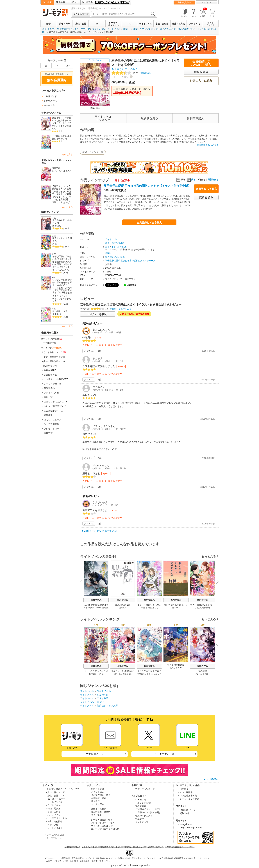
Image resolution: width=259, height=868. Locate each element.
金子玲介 (176, 608)
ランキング (52, 348)
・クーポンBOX (96, 804)
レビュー (74, 2)
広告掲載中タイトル (54, 411)
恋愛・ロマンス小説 (93, 152)
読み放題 (61, 2)
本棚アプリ (49, 433)
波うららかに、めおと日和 (62, 222)
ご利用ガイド (50, 96)
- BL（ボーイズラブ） (57, 799)
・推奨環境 (138, 819)
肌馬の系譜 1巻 (123, 605)
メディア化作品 (51, 393)
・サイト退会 (95, 815)
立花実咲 (198, 608)
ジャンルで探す (81, 14)
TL (130, 24)
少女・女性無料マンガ (54, 357)
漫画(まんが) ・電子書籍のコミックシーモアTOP (66, 29)
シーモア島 (87, 2)
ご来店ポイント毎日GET (56, 379)
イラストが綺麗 (119, 247)
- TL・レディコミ (55, 802)
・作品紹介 (183, 789)
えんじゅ (174, 668)
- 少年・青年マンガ (55, 792)
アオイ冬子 (131, 69)
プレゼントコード (53, 429)
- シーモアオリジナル (57, 818)
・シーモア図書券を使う (101, 820)
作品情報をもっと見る (208, 145)
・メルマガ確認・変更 (100, 795)
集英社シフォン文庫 (143, 29)
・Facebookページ (187, 810)
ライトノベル (146, 24)
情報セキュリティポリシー (112, 847)
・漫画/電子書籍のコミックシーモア (62, 789)
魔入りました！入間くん (62, 240)
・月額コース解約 (97, 809)
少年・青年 (65, 24)
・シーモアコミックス (188, 799)
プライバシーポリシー (91, 847)
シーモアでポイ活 (53, 384)
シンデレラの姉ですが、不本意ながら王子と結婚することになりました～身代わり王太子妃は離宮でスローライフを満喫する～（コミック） (62, 288)
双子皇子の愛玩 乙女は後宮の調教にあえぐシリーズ (130, 261)
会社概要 (68, 847)
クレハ (198, 674)
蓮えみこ (67, 171)
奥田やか (207, 608)
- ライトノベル (53, 805)
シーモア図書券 (51, 424)
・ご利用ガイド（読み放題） (147, 813)
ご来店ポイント (95, 754)
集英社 (126, 29)
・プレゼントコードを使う (102, 823)
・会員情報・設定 (97, 798)
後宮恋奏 (56, 168)
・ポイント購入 (96, 792)
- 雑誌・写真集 (53, 809)
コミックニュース (53, 420)
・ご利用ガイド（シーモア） (147, 809)
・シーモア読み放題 (54, 835)
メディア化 (194, 24)
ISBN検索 (169, 847)
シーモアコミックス (113, 24)
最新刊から (213, 180)
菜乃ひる (57, 270)
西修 (54, 244)
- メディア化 (52, 825)
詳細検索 (48, 415)
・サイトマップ (141, 822)
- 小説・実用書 (53, 812)
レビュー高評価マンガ (55, 406)
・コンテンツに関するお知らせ (104, 829)
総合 (48, 24)
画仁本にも (154, 608)
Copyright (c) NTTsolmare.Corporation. (129, 865)
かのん (65, 270)
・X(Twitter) (183, 813)
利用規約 (77, 847)
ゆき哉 (101, 674)
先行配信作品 (50, 375)
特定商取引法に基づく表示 (135, 847)
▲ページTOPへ (211, 779)
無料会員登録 (184, 3)
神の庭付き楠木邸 (176, 665)
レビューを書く (120, 77)
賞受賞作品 (49, 388)
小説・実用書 (162, 24)
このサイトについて (155, 847)
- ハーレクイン (53, 815)
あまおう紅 (57, 171)
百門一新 (117, 674)
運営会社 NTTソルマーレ (184, 847)
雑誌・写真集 (178, 24)
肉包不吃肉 (88, 608)
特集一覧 (48, 397)
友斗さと (144, 608)
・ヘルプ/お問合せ (142, 803)
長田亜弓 (57, 314)
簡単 (191, 180)
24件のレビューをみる (121, 309)
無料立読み (96, 600)
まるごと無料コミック (54, 352)
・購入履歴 (94, 801)
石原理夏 (105, 608)
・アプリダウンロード (144, 789)
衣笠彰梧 (141, 674)
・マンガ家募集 (185, 792)
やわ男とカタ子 (60, 311)
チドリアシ (58, 299)
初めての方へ (50, 101)
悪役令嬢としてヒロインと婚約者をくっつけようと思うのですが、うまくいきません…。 (62, 123)
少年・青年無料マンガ (54, 361)
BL (97, 24)
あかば (66, 202)
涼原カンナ (57, 202)
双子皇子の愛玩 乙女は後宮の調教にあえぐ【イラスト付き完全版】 (147, 186)
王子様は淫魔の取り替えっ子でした (62, 137)
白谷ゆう (206, 674)
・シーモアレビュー (54, 838)
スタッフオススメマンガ (56, 402)
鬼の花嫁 (203, 671)
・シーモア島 (140, 800)
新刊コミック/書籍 (52, 339)
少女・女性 (81, 24)
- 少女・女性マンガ (55, 796)
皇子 (107, 247)
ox (181, 668)
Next (216, 582)
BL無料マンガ (50, 366)
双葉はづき (127, 674)
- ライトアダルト (54, 828)
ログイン (206, 3)
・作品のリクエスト (143, 816)
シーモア (47, 2)
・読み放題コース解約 (100, 812)
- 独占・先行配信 (54, 821)
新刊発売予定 (50, 343)
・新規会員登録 (96, 789)
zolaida (97, 608)
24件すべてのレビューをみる (101, 531)
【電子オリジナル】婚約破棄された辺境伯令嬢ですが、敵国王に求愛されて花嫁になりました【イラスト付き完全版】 (62, 193)
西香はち (57, 226)
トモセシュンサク (154, 674)
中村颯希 (92, 674)
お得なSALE (50, 370)
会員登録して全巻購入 (149, 223)
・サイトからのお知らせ (101, 826)
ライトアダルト (211, 24)
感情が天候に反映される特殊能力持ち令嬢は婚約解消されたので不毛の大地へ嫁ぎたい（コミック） (62, 262)
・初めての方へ (141, 806)
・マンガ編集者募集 (187, 796)
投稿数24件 (131, 73)
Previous (82, 582)
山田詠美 (123, 608)
